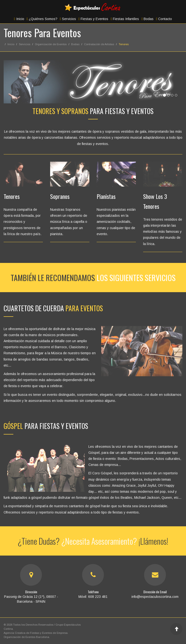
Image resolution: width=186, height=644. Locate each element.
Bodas (147, 19)
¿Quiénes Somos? (42, 19)
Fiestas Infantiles (125, 19)
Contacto (164, 19)
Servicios (68, 19)
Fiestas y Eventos (93, 19)
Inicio (19, 19)
